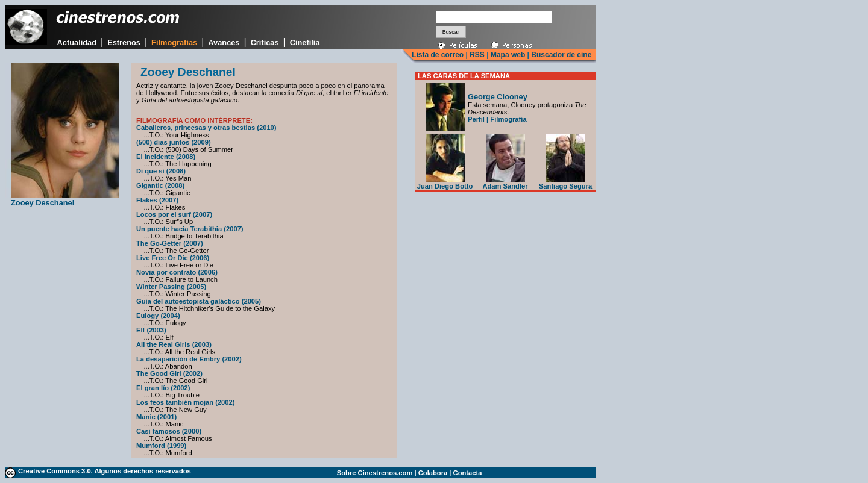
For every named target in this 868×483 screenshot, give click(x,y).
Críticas (265, 42)
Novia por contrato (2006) (177, 272)
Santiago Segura (565, 183)
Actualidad (77, 42)
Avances (224, 42)
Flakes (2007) (157, 200)
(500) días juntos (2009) (174, 142)
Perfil (476, 119)
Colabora (433, 473)
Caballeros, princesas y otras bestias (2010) (206, 128)
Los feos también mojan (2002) (186, 402)
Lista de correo (438, 55)
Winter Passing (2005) (171, 287)
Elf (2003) (151, 330)
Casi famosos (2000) (169, 431)
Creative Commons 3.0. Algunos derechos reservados (105, 471)
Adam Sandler (505, 183)
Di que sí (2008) (161, 171)
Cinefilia (305, 42)
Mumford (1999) (161, 446)
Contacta (468, 473)
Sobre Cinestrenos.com (375, 473)
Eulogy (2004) (158, 316)
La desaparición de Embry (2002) (189, 359)
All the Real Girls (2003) (174, 344)
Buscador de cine (560, 55)
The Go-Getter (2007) (170, 243)
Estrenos (124, 42)
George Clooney (498, 97)
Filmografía (508, 119)
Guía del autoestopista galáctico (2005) (199, 301)
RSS (477, 55)
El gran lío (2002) (163, 388)
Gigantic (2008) (160, 185)
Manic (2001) (156, 417)
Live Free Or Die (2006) (173, 258)
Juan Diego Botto (445, 183)
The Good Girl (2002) (169, 373)
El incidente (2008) (166, 157)
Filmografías (174, 42)
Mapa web (508, 55)
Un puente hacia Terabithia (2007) (190, 229)
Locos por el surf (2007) (174, 214)
